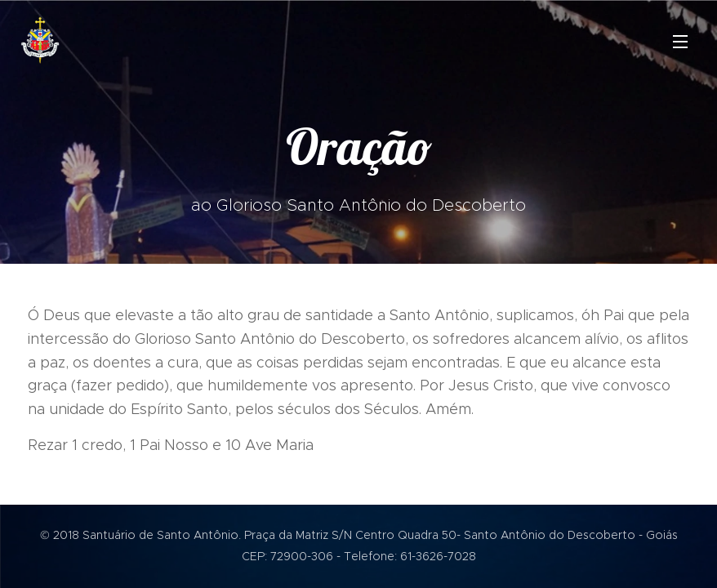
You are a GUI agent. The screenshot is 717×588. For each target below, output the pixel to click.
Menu (680, 42)
